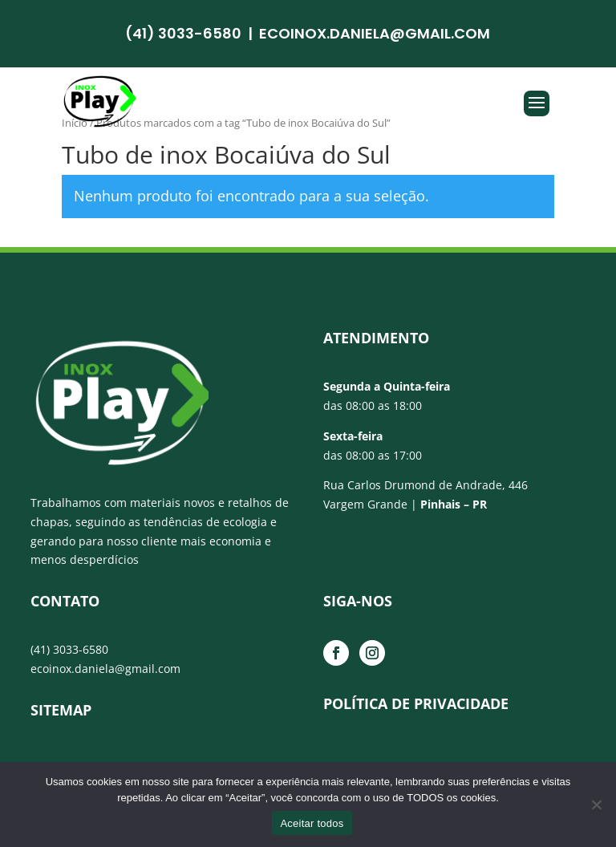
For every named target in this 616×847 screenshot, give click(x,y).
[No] (596, 804)
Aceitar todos (312, 823)
